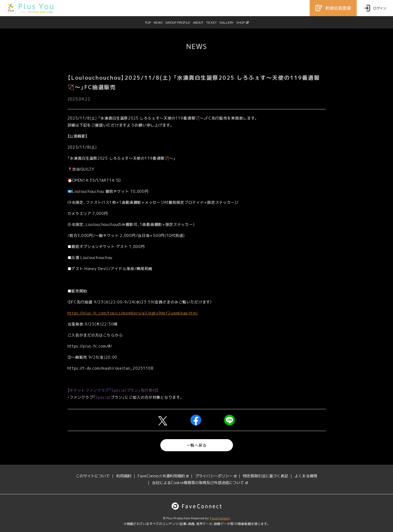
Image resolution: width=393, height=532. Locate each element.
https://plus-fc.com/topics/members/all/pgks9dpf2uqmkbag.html (133, 313)
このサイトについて (93, 476)
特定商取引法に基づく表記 (265, 476)
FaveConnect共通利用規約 (163, 476)
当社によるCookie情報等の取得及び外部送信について (200, 483)
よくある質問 (306, 476)
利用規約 (124, 476)
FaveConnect (220, 518)
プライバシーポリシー (216, 476)
